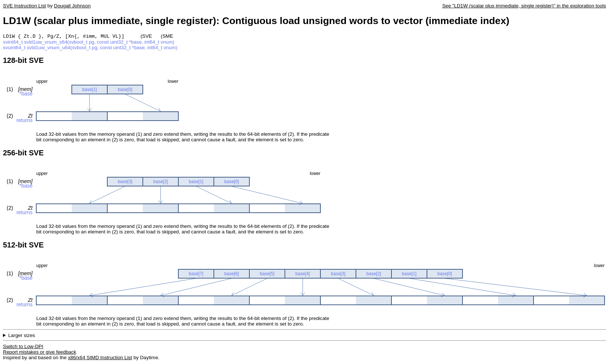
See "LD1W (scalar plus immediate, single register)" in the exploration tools (524, 6)
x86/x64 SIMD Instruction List (100, 358)
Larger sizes (22, 336)
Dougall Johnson (72, 6)
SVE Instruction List (24, 6)
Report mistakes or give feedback (40, 353)
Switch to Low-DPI (23, 347)
